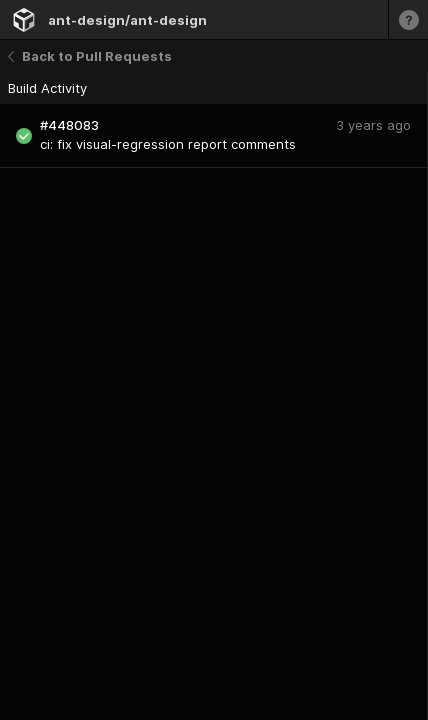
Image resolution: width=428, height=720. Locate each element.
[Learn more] (408, 19)
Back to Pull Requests (90, 56)
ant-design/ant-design (127, 20)
